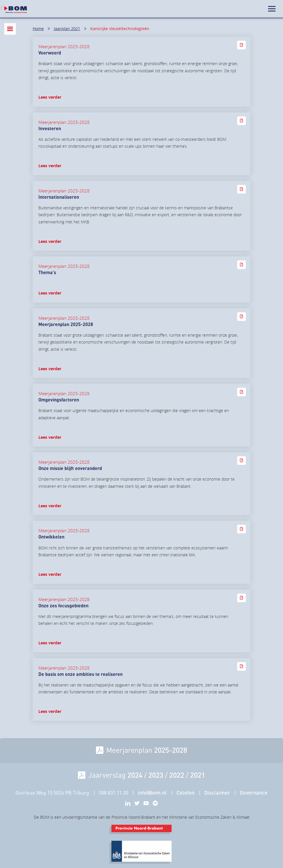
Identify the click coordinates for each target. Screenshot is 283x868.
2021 (198, 775)
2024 (135, 775)
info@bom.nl (152, 793)
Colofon (185, 793)
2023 (156, 775)
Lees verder (50, 97)
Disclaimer (217, 793)
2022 (177, 775)
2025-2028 (171, 750)
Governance (254, 793)
